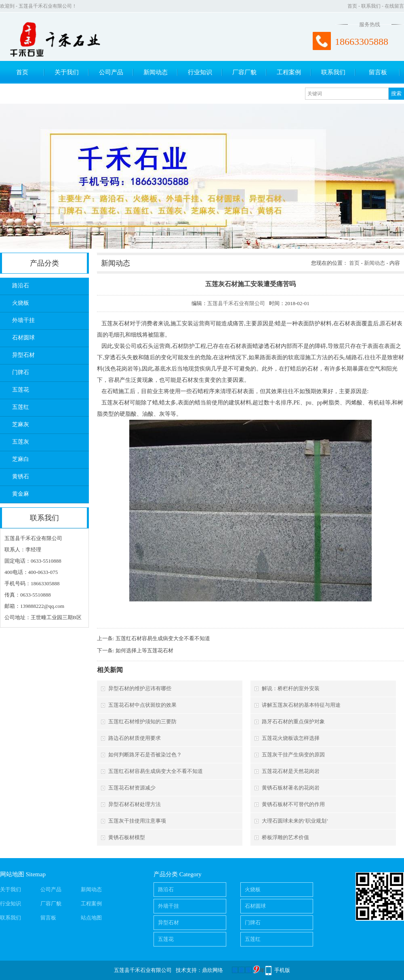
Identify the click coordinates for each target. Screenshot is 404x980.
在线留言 (394, 6)
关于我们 (67, 72)
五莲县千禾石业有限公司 (236, 303)
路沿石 (21, 286)
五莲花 (21, 390)
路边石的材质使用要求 (135, 738)
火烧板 (21, 303)
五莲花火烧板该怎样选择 (291, 738)
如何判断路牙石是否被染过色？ (145, 755)
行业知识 (200, 72)
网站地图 (12, 874)
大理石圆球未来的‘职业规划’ (295, 821)
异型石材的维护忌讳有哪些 (140, 688)
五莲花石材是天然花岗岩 (291, 771)
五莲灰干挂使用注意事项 (137, 821)
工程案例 (289, 72)
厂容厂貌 (244, 72)
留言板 (378, 72)
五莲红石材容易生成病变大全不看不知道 (163, 638)
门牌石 (21, 372)
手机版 (282, 970)
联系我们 (371, 6)
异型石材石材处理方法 (135, 804)
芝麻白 (21, 459)
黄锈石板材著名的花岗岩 (291, 788)
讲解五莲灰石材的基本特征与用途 (301, 705)
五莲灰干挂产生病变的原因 (293, 755)
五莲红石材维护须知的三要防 (142, 721)
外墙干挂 (23, 320)
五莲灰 (21, 442)
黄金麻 (21, 494)
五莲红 (21, 407)
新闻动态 (156, 72)
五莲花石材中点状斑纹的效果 (142, 705)
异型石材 (23, 355)
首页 (352, 6)
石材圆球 (23, 338)
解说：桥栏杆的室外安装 (291, 688)
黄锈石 (21, 476)
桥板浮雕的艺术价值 (285, 837)
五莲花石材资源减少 (132, 788)
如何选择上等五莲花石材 (144, 650)
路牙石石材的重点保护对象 (293, 721)
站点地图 (91, 918)
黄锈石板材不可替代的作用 (293, 804)
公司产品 (111, 72)
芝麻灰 (21, 424)
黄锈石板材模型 (127, 837)
